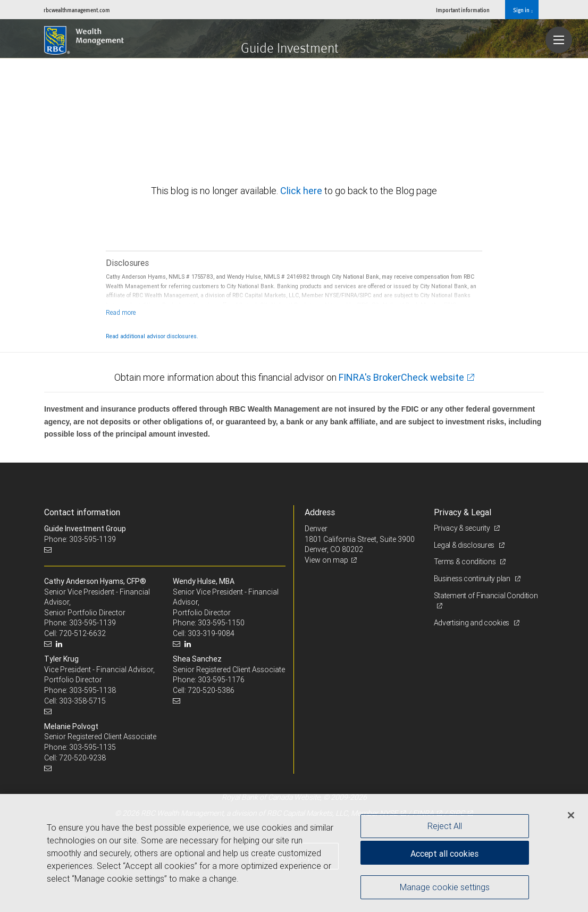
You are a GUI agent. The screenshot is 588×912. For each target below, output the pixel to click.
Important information (463, 10)
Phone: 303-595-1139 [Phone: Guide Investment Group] (80, 539)
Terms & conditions (466, 562)
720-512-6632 (82, 633)
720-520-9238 (82, 758)
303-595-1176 (221, 680)
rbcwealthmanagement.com (77, 10)
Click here (302, 191)
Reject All (445, 826)
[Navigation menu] (559, 40)
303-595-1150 (221, 623)
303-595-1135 (93, 747)
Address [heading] (320, 512)
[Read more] (121, 312)
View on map (326, 560)
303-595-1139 (93, 623)
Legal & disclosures (465, 545)
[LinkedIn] (60, 644)
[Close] (571, 815)
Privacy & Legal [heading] (463, 512)
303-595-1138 (93, 690)
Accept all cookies (444, 854)
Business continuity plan (473, 579)
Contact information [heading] (82, 512)
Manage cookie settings (445, 887)
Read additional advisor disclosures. (152, 336)
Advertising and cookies (472, 623)
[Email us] (49, 550)
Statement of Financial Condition (486, 596)
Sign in (523, 10)
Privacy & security (463, 528)
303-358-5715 (82, 701)
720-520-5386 (211, 690)
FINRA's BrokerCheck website (401, 377)
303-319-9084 (211, 633)
